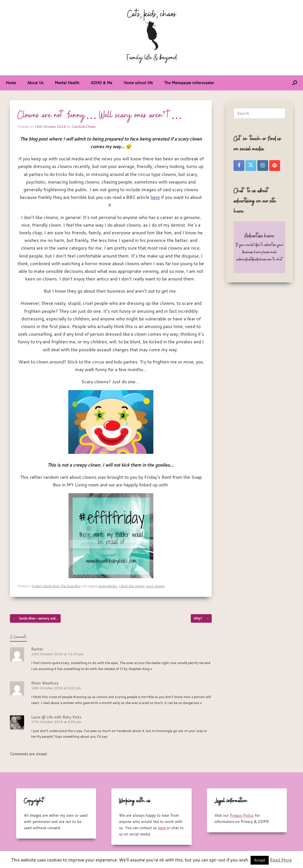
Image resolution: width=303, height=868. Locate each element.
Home (11, 83)
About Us (35, 83)
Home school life (138, 83)
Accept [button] (260, 860)
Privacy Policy (242, 815)
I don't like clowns (132, 586)
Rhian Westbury (45, 683)
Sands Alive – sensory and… (35, 618)
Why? (201, 618)
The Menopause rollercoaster (189, 83)
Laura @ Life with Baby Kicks (56, 717)
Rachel (37, 649)
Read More (281, 860)
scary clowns (155, 586)
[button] (295, 83)
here (155, 197)
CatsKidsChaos (83, 126)
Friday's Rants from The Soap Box (56, 586)
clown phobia (108, 586)
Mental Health (67, 83)
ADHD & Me (101, 83)
